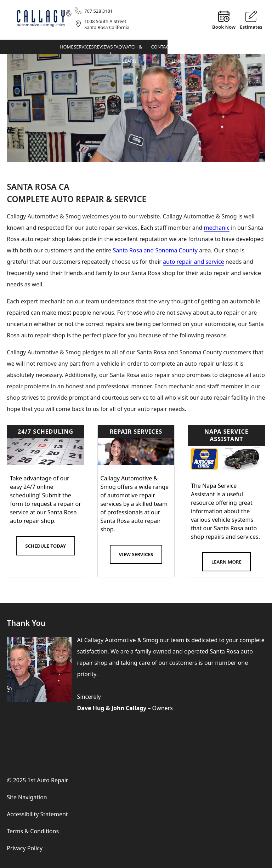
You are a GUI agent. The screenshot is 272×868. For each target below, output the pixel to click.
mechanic (217, 228)
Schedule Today (46, 546)
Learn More (226, 562)
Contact (247, 47)
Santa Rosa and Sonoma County (155, 250)
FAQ (206, 47)
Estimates (251, 27)
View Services (136, 554)
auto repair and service (194, 262)
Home (135, 47)
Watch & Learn (224, 49)
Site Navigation (27, 797)
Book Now (224, 27)
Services (158, 47)
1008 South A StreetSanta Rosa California (107, 24)
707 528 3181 (98, 11)
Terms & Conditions (33, 831)
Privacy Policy (25, 848)
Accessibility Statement (37, 814)
